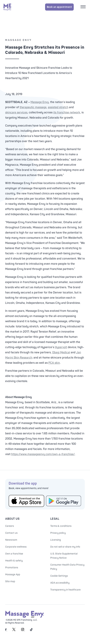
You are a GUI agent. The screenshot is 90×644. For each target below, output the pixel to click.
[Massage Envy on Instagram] (23, 630)
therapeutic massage (33, 107)
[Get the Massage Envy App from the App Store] (26, 501)
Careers (10, 526)
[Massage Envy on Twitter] (14, 630)
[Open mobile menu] (83, 7)
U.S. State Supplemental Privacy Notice (64, 556)
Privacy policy (58, 533)
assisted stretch (58, 107)
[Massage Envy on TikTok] (31, 630)
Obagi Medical (61, 352)
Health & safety (14, 561)
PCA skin (54, 363)
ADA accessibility (60, 583)
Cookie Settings (59, 576)
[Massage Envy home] (7, 7)
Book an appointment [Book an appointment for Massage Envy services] (59, 7)
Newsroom (11, 540)
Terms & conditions (61, 526)
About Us (12, 519)
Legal (55, 519)
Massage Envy (40, 102)
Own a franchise (14, 554)
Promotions (12, 568)
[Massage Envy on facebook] (6, 630)
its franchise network (67, 113)
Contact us (11, 533)
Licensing (56, 540)
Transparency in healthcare (65, 590)
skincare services (16, 113)
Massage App (13, 574)
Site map (10, 581)
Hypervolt (61, 347)
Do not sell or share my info (65, 547)
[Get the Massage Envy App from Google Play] (64, 501)
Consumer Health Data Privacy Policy (67, 567)
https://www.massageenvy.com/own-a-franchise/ (43, 454)
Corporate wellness (16, 547)
